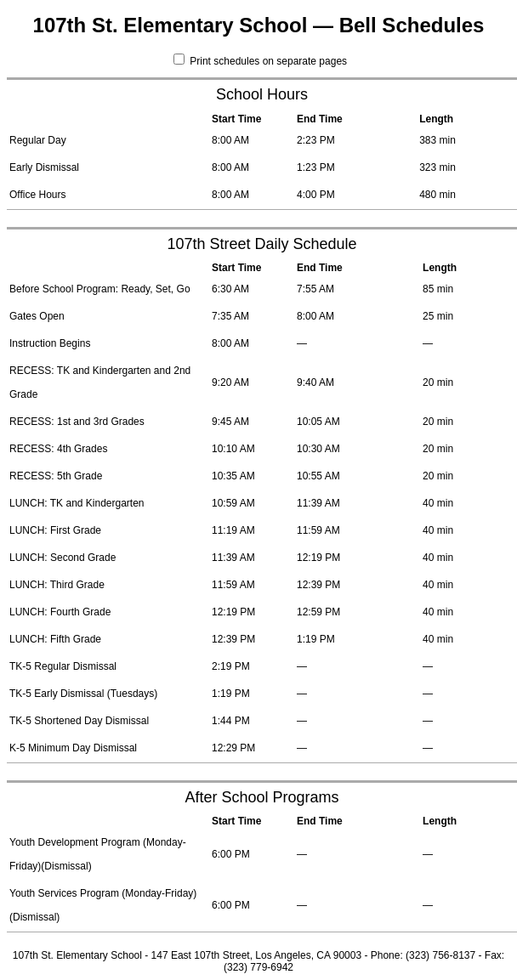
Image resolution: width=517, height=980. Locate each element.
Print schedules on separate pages (260, 61)
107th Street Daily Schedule (261, 244)
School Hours (262, 94)
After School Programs (261, 797)
